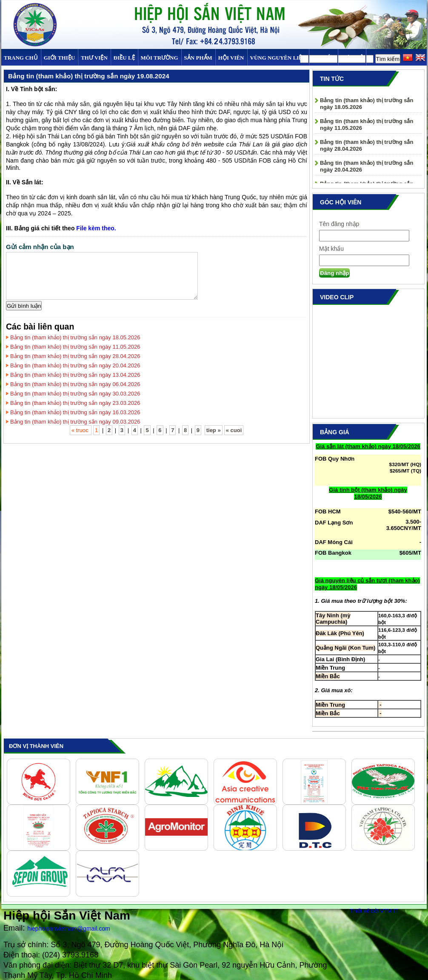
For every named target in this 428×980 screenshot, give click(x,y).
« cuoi (234, 430)
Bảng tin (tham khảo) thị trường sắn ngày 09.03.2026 (75, 422)
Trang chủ (21, 58)
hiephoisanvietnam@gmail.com (69, 928)
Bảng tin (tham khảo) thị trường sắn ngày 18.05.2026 (75, 337)
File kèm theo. (96, 228)
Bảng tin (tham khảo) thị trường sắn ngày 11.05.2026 (75, 347)
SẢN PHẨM (198, 58)
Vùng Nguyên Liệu (278, 58)
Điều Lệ (124, 58)
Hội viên (231, 58)
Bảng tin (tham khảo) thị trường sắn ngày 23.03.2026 (75, 403)
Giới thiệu (59, 58)
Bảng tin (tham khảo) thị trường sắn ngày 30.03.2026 (75, 394)
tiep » (214, 430)
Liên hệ (352, 58)
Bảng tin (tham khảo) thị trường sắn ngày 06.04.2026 (75, 384)
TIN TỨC (323, 58)
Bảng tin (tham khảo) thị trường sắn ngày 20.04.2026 (75, 365)
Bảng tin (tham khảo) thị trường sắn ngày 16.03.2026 (75, 412)
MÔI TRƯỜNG (160, 58)
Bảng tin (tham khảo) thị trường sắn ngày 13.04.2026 (75, 375)
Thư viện (94, 58)
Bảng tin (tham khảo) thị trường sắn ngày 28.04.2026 (75, 356)
